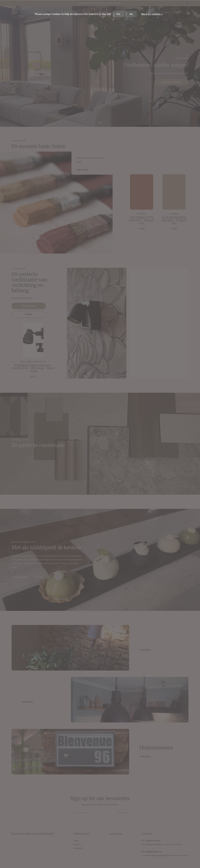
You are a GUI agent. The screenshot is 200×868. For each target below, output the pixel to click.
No (131, 14)
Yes (118, 14)
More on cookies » (152, 14)
